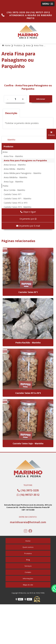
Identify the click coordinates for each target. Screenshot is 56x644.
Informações (28, 578)
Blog (28, 560)
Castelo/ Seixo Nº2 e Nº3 (16, 203)
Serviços (28, 566)
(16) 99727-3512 (40, 12)
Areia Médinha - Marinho (15, 177)
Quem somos (28, 547)
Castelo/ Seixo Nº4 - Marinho (18, 207)
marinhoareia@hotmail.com (28, 522)
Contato (28, 572)
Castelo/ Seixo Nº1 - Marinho (18, 199)
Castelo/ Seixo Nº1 (13, 194)
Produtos (8, 146)
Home (28, 541)
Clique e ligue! (28, 212)
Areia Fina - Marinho (13, 156)
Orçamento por (28, 219)
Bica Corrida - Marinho (14, 190)
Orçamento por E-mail (28, 226)
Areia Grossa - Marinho (15, 165)
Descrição (11, 113)
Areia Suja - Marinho (13, 182)
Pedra (5, 186)
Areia (5, 152)
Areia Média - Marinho (14, 169)
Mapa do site (28, 585)
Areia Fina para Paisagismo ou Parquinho (25, 160)
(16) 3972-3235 (16, 12)
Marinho (11, 140)
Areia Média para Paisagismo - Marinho (23, 173)
